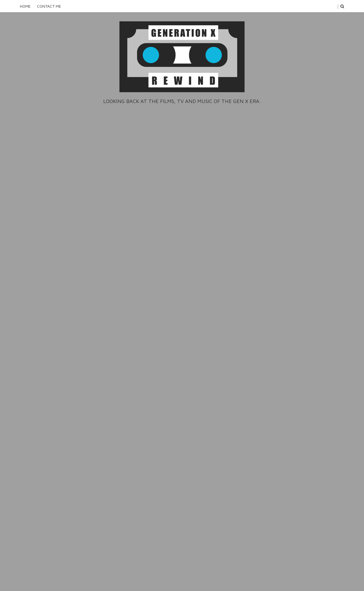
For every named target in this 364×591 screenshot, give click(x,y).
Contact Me (49, 6)
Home (25, 6)
